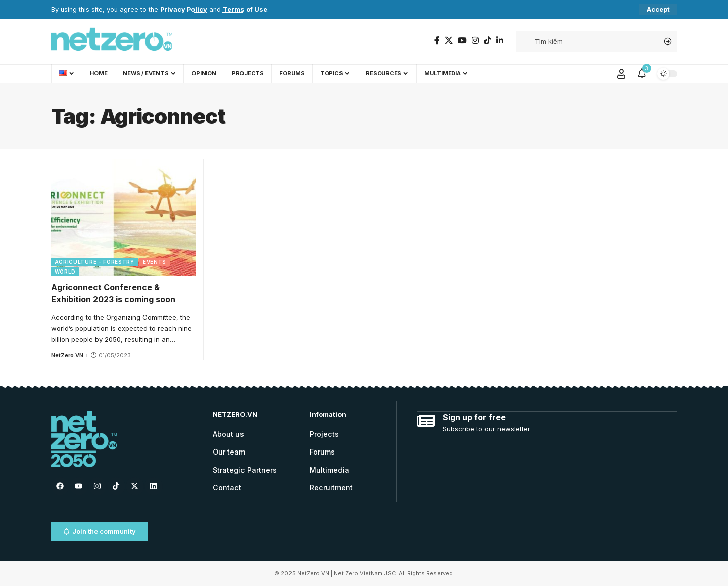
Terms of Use (245, 9)
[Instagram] (475, 41)
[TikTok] (488, 41)
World (65, 272)
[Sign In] (621, 74)
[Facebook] (437, 41)
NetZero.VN (67, 355)
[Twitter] (449, 41)
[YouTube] (462, 41)
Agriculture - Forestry (94, 262)
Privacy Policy (184, 9)
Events (155, 262)
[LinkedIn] (500, 41)
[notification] (642, 74)
